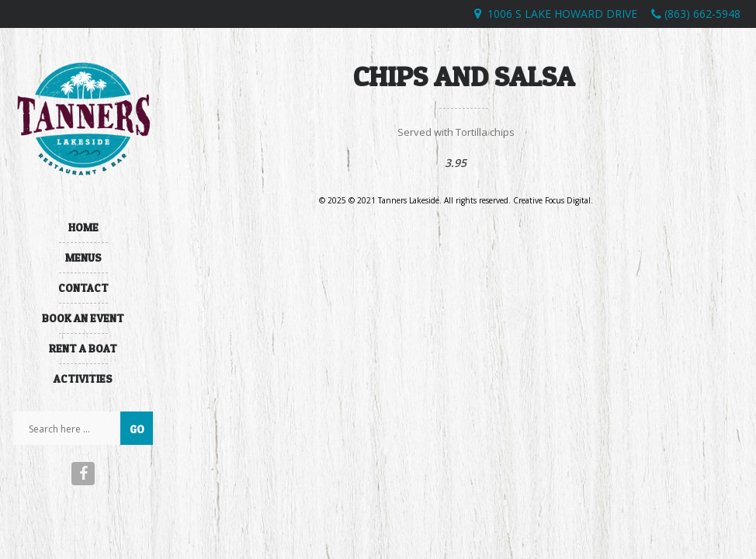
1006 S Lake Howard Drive (562, 14)
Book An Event (83, 318)
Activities (83, 378)
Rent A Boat (83, 348)
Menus (83, 257)
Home (83, 227)
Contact (83, 288)
